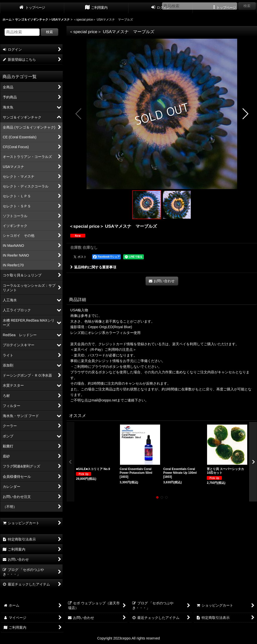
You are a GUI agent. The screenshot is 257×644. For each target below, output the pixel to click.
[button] (79, 114)
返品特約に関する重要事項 (93, 267)
